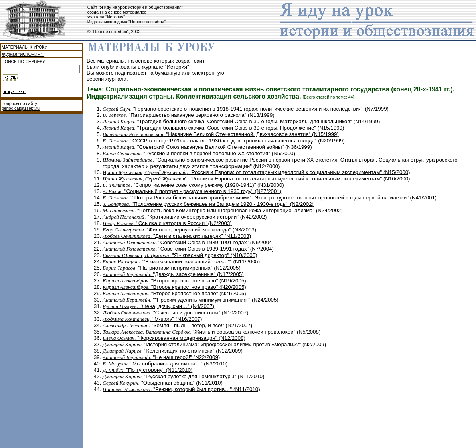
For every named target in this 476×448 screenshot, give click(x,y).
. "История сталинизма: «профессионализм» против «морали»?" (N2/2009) (214, 344)
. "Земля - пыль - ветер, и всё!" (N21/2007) (177, 325)
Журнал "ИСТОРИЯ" (23, 54)
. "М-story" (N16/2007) (152, 319)
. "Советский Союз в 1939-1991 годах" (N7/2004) (188, 249)
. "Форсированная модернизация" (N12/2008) (174, 338)
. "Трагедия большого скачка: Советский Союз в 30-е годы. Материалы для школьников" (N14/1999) (241, 121)
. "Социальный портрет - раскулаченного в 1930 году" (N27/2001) (192, 191)
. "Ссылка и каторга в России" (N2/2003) (167, 223)
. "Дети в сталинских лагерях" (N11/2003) (177, 236)
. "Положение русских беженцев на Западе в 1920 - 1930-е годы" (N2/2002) (208, 204)
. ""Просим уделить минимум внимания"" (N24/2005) (191, 300)
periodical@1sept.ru (21, 108)
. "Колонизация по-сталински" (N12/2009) (173, 351)
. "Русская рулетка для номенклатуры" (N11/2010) (183, 376)
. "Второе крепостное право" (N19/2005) (174, 281)
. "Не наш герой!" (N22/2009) (161, 357)
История (115, 17)
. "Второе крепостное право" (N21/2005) (174, 293)
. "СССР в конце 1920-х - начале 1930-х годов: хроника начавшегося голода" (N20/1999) (224, 141)
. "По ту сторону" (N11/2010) (147, 370)
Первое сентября (147, 22)
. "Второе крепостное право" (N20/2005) (174, 287)
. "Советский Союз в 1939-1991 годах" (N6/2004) (188, 242)
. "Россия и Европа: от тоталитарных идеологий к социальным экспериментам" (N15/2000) (256, 172)
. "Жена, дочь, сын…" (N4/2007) (158, 306)
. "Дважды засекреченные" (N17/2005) (173, 274)
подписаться (131, 73)
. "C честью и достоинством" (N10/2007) (176, 313)
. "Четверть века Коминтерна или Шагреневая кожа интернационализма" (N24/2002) (223, 210)
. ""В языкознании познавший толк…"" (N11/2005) (181, 261)
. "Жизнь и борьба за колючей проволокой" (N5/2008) (211, 332)
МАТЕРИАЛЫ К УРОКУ (24, 47)
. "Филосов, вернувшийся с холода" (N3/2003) (179, 230)
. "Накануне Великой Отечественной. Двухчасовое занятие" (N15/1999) (221, 134)
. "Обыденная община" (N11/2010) (163, 383)
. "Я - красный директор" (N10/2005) (180, 255)
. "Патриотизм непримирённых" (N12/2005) (172, 268)
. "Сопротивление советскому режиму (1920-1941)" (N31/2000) (193, 185)
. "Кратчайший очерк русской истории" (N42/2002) (185, 217)
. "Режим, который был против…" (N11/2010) (181, 389)
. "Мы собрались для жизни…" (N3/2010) (165, 364)
